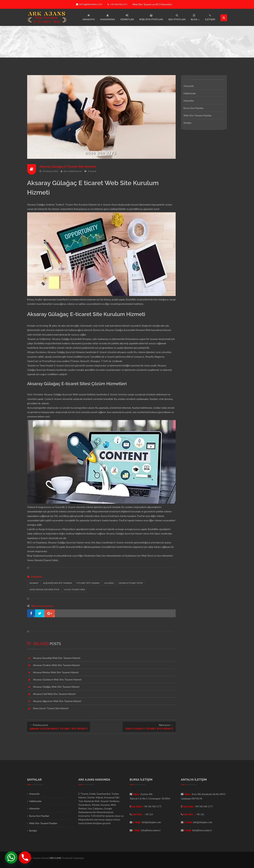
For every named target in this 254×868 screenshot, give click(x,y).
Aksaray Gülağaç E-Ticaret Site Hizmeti (68, 166)
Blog (30, 556)
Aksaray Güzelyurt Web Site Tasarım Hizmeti (57, 679)
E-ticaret (92, 171)
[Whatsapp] (11, 857)
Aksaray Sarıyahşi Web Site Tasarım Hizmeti (57, 658)
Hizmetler (189, 101)
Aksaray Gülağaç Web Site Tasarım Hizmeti (56, 687)
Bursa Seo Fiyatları (194, 108)
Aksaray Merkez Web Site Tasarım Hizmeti (56, 672)
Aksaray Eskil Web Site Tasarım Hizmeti (54, 694)
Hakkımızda (190, 93)
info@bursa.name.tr (151, 830)
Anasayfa (189, 86)
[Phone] (25, 857)
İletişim (187, 123)
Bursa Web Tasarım (73, 171)
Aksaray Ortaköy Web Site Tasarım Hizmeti (56, 665)
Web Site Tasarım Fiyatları (198, 115)
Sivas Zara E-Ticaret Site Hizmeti (51, 708)
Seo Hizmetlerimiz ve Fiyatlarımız (119, 556)
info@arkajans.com (89, 4)
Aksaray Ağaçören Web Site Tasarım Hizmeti (57, 701)
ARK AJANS (56, 858)
